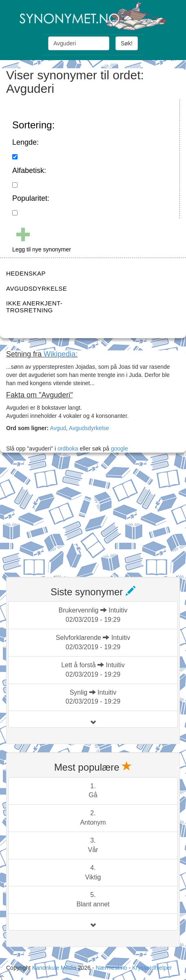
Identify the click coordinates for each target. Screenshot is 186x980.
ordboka (67, 449)
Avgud (58, 428)
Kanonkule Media (55, 968)
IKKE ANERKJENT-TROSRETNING (34, 307)
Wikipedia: (61, 354)
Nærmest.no (111, 968)
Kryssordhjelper (152, 968)
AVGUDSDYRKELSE (37, 288)
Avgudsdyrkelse (89, 428)
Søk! (127, 43)
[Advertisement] (67, 516)
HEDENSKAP (26, 273)
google (120, 449)
